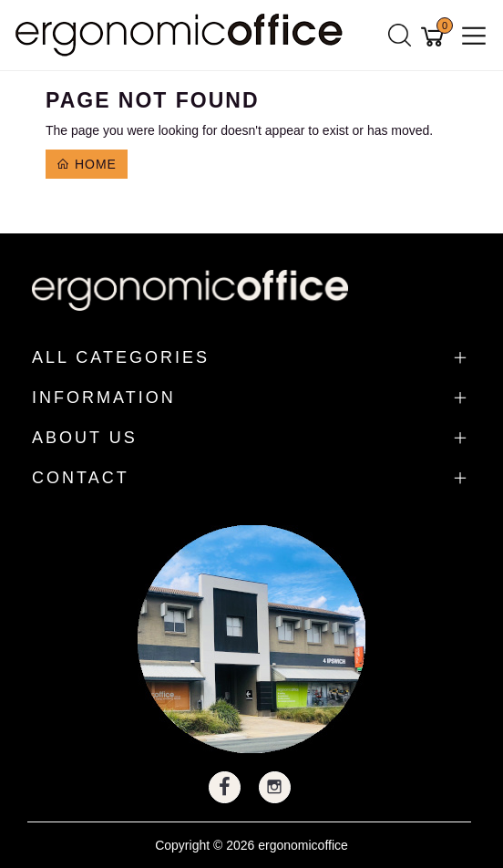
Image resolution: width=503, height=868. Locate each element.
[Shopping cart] (436, 36)
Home (87, 164)
